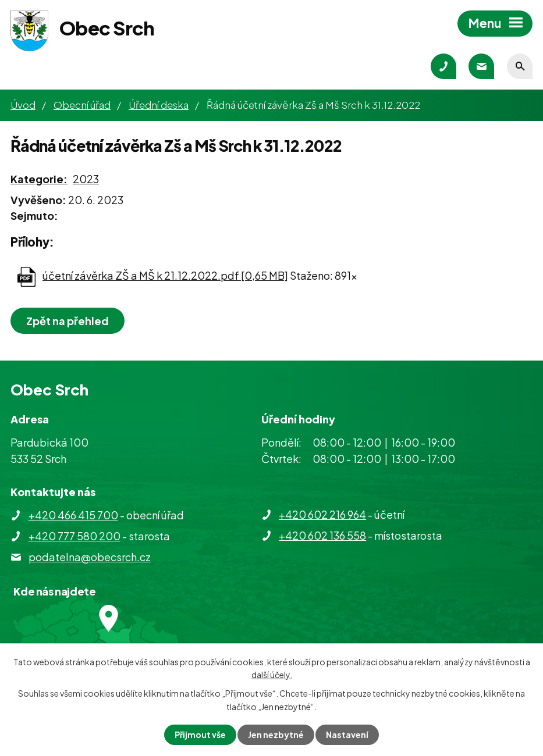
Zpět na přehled (68, 321)
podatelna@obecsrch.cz (90, 557)
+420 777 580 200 (74, 536)
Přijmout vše (200, 734)
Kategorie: (39, 179)
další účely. (272, 675)
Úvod (23, 105)
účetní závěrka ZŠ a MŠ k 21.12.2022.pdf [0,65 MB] (165, 275)
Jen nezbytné (276, 734)
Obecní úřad (82, 105)
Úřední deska (159, 105)
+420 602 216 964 (322, 514)
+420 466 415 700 (73, 515)
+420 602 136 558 (322, 535)
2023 (86, 179)
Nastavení (347, 734)
